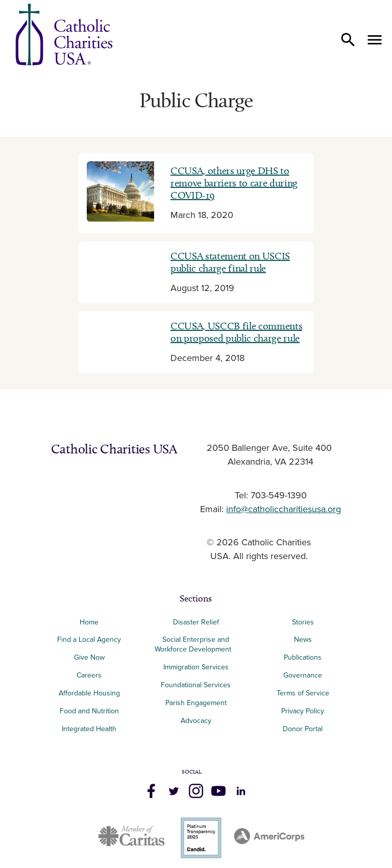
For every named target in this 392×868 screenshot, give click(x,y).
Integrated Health (89, 729)
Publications (303, 657)
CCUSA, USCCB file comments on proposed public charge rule (236, 332)
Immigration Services (196, 667)
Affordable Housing (89, 693)
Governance (303, 675)
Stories (303, 622)
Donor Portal (303, 729)
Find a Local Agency (89, 640)
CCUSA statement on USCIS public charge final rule (230, 262)
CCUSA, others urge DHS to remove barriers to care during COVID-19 (234, 183)
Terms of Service (303, 693)
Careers (89, 675)
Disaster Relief (196, 622)
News (303, 640)
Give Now (89, 657)
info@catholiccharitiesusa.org (284, 510)
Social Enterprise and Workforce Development (196, 644)
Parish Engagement (196, 703)
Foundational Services (196, 685)
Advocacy (196, 721)
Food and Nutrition (89, 711)
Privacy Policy (303, 711)
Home (89, 622)
